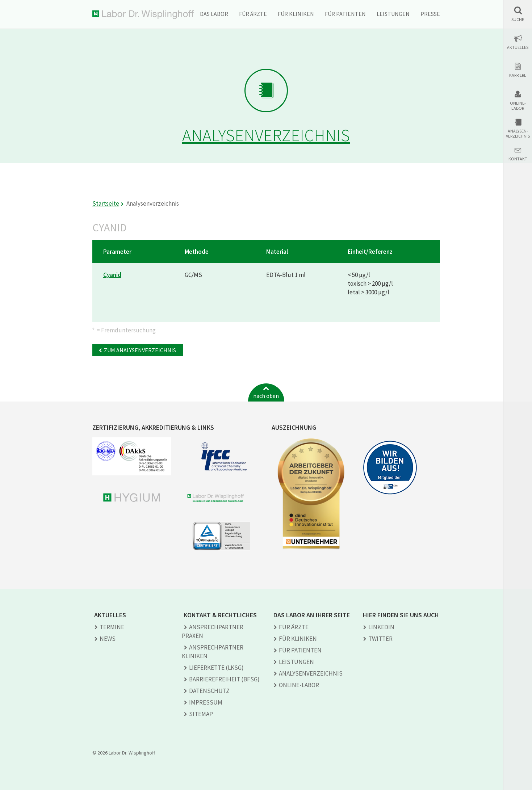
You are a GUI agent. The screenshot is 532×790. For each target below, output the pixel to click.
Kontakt (518, 159)
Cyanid (112, 275)
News (108, 639)
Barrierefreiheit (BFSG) (224, 679)
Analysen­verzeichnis (311, 673)
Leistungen (393, 14)
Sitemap (201, 714)
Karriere (518, 75)
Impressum (206, 702)
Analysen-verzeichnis (518, 134)
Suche (518, 20)
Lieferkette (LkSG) (216, 668)
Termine (112, 627)
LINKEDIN (381, 627)
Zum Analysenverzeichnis (140, 350)
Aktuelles (518, 47)
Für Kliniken (296, 14)
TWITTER (380, 639)
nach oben (266, 396)
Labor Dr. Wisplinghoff (143, 15)
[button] (518, 14)
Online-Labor (518, 106)
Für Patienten (345, 14)
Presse (430, 14)
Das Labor (214, 14)
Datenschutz (209, 691)
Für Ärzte (253, 14)
